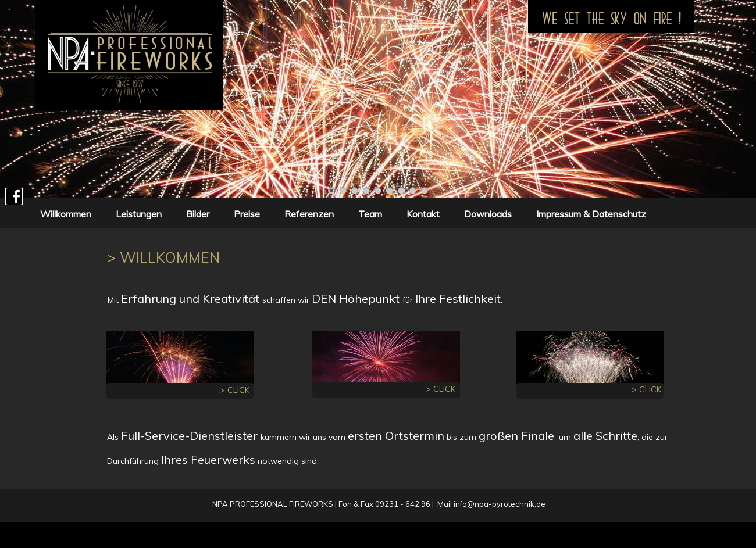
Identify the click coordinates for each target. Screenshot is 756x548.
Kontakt (423, 214)
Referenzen (309, 214)
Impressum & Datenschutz (589, 214)
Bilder (198, 214)
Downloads (488, 214)
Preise (247, 214)
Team (370, 214)
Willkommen (66, 214)
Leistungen (139, 214)
